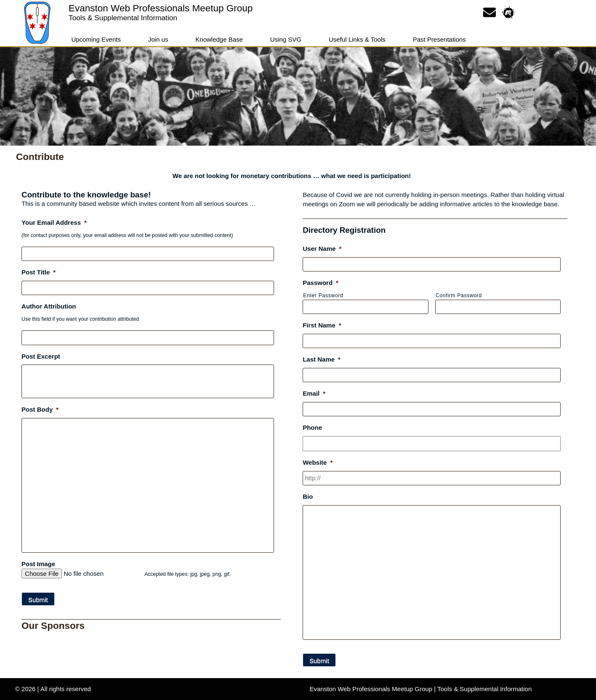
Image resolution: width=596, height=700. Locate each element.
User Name (322, 249)
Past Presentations (439, 39)
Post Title (39, 272)
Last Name (322, 359)
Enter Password (323, 295)
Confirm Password (459, 295)
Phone (312, 427)
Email (314, 393)
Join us (158, 39)
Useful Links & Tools (357, 39)
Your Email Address (54, 222)
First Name (322, 325)
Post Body (40, 409)
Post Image (38, 564)
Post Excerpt (41, 356)
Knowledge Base (219, 39)
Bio (308, 496)
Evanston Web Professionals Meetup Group (161, 8)
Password (321, 283)
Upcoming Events (96, 39)
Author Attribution (49, 306)
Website (318, 462)
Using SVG (286, 39)
